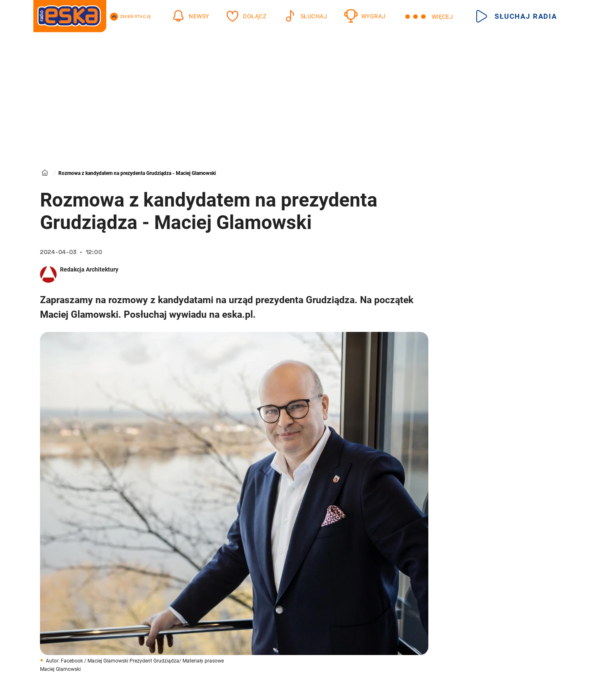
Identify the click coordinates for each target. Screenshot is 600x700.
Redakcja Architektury (89, 269)
